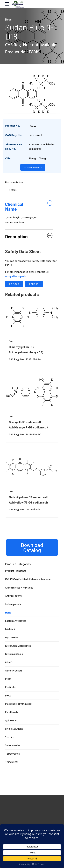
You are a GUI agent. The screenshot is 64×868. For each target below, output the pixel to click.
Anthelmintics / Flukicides (19, 588)
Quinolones (11, 721)
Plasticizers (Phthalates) (19, 704)
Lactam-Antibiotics (16, 621)
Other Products (14, 671)
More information (33, 167)
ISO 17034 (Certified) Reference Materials (28, 580)
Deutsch (15, 285)
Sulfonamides (13, 746)
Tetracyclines (12, 754)
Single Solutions (14, 729)
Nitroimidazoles (14, 655)
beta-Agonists (13, 605)
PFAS (8, 696)
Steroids (10, 738)
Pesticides (11, 688)
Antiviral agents (14, 596)
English (34, 285)
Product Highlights (16, 572)
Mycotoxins (12, 638)
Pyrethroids (12, 713)
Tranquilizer (12, 763)
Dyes (8, 19)
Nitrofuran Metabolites (18, 646)
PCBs (8, 680)
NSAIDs (9, 663)
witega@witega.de (16, 277)
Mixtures (10, 630)
